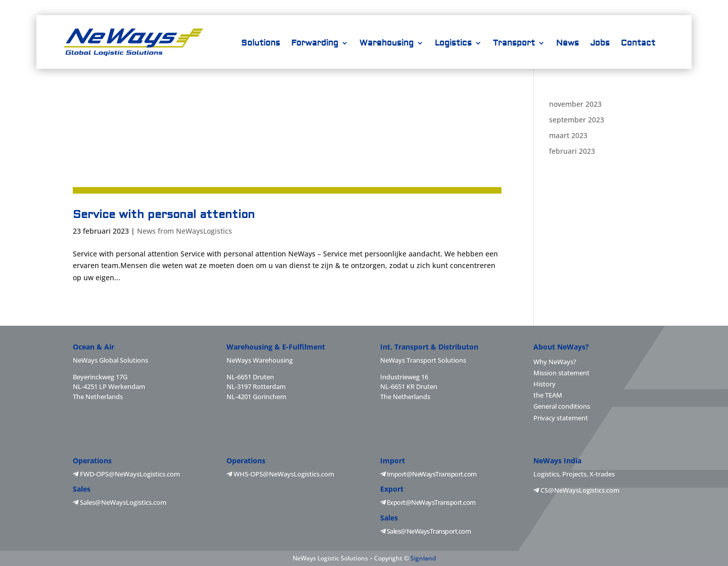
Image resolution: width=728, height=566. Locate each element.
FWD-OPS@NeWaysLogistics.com (126, 474)
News (567, 44)
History (544, 384)
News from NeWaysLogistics (185, 231)
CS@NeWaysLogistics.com (576, 490)
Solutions (261, 44)
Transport (514, 44)
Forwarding (315, 44)
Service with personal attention (164, 214)
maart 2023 (568, 135)
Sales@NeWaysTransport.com (426, 531)
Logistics (453, 44)
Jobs (600, 44)
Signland (423, 558)
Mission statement (561, 373)
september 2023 (577, 120)
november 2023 (575, 104)
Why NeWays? (555, 362)
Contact (638, 44)
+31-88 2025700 (476, 7)
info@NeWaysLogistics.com (567, 7)
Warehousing (386, 44)
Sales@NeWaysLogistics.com (120, 502)
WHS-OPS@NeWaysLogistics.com (280, 474)
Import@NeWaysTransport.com (428, 474)
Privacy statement (561, 418)
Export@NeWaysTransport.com (428, 502)
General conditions (562, 406)
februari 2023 (572, 151)
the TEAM (548, 395)
